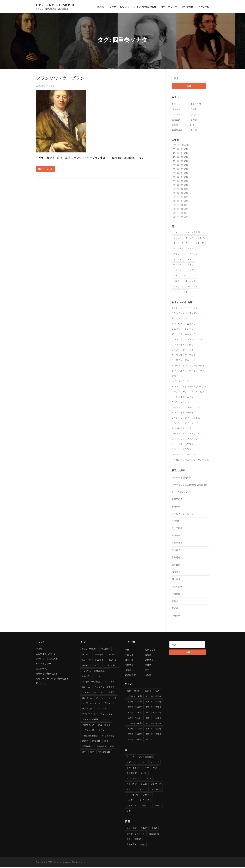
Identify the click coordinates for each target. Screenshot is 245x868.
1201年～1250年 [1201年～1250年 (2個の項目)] (134, 702)
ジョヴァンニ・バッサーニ (185, 455)
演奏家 (175, 126)
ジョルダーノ (178, 587)
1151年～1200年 (180, 158)
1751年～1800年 (180, 206)
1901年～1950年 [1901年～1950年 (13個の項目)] (134, 740)
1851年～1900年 (180, 214)
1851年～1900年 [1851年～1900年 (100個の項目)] (154, 735)
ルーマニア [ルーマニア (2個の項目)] (193, 287)
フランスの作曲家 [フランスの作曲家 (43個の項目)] (90, 720)
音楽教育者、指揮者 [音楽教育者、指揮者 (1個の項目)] (136, 845)
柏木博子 (176, 573)
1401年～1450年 (180, 178)
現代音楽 (176, 121)
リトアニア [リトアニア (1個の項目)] (178, 287)
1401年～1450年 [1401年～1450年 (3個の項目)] (134, 713)
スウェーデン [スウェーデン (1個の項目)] (179, 255)
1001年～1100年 (180, 150)
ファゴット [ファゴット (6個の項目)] (101, 709)
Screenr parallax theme (182, 863)
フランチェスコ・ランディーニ (187, 314)
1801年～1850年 (180, 210)
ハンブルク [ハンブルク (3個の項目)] (87, 709)
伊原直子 (176, 551)
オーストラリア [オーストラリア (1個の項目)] (180, 244)
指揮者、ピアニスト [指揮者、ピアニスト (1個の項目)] (136, 834)
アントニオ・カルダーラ (184, 335)
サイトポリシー (169, 7)
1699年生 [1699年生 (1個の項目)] (112, 655)
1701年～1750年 (180, 202)
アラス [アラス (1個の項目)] (98, 666)
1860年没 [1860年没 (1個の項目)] (86, 666)
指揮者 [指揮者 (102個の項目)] (154, 829)
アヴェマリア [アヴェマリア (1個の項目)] (111, 666)
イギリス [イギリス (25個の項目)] (177, 239)
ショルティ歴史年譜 (181, 478)
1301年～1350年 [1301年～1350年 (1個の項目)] (134, 708)
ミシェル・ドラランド (182, 450)
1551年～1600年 (180, 190)
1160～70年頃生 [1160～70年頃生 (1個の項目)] (90, 650)
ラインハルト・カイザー (184, 398)
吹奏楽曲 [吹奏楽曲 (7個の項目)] (96, 742)
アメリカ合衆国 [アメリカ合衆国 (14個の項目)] (193, 233)
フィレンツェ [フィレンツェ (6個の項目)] (106, 715)
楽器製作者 (177, 131)
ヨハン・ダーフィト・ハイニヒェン (189, 392)
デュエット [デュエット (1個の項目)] (109, 704)
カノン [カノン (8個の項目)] (97, 677)
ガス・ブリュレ (179, 319)
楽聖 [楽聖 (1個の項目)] (84, 753)
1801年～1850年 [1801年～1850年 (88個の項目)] (134, 735)
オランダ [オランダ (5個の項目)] (202, 239)
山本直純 (176, 566)
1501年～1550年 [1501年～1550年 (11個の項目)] (134, 719)
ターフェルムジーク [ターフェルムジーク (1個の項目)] (91, 704)
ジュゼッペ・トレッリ (182, 330)
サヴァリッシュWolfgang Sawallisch (189, 486)
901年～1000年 (180, 146)
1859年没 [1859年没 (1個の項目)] (112, 661)
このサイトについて (119, 7)
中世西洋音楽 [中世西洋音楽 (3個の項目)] (108, 736)
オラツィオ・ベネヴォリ (184, 445)
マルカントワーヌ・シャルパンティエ (190, 461)
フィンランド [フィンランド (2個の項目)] (179, 276)
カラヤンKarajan (180, 493)
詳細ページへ (45, 170)
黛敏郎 (175, 602)
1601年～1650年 (180, 194)
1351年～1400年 (180, 174)
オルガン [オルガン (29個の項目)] (86, 677)
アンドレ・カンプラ (181, 429)
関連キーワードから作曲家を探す (52, 679)
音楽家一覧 (41, 669)
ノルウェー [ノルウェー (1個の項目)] (178, 271)
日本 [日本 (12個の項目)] (185, 293)
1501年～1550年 (180, 186)
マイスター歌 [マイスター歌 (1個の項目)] (88, 731)
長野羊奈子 (177, 544)
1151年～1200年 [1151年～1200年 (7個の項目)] (154, 697)
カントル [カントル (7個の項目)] (86, 688)
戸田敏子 (176, 616)
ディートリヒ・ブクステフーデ (187, 440)
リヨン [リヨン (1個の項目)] (101, 731)
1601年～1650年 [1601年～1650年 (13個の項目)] (134, 724)
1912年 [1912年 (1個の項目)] (149, 740)
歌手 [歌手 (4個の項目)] (92, 753)
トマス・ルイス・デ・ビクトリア (188, 372)
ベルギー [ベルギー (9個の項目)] (177, 282)
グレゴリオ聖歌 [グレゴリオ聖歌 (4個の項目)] (107, 693)
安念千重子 (177, 529)
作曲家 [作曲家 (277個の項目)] (144, 829)
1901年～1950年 (180, 218)
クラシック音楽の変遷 (145, 7)
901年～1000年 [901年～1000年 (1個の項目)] (134, 692)
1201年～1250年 (180, 162)
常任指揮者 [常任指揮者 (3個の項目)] (101, 747)
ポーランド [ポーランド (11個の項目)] (191, 282)
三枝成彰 (176, 522)
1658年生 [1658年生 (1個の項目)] (99, 655)
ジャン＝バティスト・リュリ (186, 434)
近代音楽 (195, 115)
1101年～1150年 (180, 154)
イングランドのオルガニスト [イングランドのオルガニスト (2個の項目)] (95, 672)
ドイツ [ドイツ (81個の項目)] (191, 266)
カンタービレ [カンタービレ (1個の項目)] (110, 682)
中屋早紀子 (177, 500)
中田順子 (176, 507)
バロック (50, 86)
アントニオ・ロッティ (182, 413)
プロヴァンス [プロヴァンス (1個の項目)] (88, 726)
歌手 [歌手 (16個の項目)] (129, 840)
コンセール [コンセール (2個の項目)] (87, 699)
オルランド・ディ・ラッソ (185, 424)
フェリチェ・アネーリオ (184, 361)
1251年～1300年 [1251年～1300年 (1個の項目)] (154, 702)
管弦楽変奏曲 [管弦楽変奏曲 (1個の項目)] (104, 753)
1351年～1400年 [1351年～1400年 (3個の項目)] (154, 708)
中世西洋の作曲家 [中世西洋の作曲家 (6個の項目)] (90, 736)
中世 (174, 105)
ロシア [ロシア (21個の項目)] (176, 293)
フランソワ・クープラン (60, 79)
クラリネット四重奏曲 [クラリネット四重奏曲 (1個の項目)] (104, 688)
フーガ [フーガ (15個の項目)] (105, 720)
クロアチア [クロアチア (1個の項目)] (178, 249)
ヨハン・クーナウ (180, 403)
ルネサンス (196, 105)
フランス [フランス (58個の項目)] (194, 276)
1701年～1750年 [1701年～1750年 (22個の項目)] (134, 729)
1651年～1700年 (180, 198)
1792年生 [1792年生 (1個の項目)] (99, 661)
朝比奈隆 (176, 580)
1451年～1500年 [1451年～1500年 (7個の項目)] (154, 713)
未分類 (194, 131)
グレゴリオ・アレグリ (182, 345)
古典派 (194, 110)
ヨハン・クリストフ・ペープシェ (188, 340)
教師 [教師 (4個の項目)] (112, 747)
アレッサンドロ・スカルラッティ (188, 366)
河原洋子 (176, 536)
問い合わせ (187, 7)
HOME (101, 7)
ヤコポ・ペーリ (179, 377)
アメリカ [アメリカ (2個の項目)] (177, 233)
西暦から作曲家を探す (47, 674)
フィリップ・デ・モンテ (184, 356)
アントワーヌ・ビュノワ (184, 325)
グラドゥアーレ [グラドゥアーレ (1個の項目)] (89, 693)
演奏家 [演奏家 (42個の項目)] (138, 840)
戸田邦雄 (176, 595)
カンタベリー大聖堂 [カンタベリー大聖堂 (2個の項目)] (91, 682)
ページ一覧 (204, 7)
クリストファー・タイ (182, 351)
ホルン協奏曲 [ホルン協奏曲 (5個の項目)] (104, 726)
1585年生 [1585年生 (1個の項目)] (105, 650)
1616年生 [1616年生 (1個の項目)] (86, 655)
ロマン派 (176, 115)
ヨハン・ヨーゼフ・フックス (186, 419)
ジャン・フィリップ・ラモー (186, 309)
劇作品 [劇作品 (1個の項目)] (85, 742)
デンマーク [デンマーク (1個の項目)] (178, 266)
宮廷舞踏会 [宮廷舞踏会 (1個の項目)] (87, 747)
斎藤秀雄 (176, 558)
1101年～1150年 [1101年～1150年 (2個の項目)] (134, 697)
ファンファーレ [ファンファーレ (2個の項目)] (89, 715)
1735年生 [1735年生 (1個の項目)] (86, 661)
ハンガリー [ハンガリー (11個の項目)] (193, 271)
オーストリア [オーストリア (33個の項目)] (198, 244)
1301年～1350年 (180, 170)
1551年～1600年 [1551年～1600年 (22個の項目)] (154, 719)
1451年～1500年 (180, 182)
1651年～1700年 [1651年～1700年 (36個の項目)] (154, 724)
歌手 (192, 126)
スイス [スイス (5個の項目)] (191, 249)
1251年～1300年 (180, 166)
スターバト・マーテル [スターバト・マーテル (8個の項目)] (106, 699)
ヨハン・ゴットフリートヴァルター (189, 387)
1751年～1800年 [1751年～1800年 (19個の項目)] (154, 729)
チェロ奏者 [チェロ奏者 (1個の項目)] (132, 829)
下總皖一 (176, 609)
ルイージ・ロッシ (180, 382)
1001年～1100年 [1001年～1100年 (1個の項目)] (152, 692)
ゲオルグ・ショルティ (182, 515)
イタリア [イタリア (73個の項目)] (190, 239)
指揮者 (194, 121)
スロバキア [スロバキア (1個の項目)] (178, 260)
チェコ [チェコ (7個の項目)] (191, 260)
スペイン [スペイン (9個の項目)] (194, 255)
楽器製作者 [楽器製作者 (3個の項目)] (154, 834)
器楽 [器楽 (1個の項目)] (106, 742)
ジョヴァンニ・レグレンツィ (186, 408)
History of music (56, 5)
